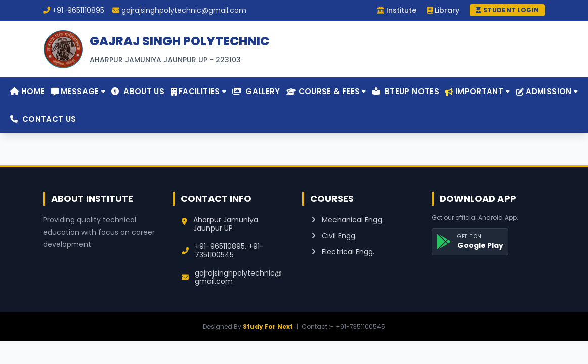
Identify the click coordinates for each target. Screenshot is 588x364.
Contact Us (43, 119)
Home (27, 91)
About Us (138, 91)
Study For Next (268, 326)
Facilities (199, 91)
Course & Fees (326, 91)
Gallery (256, 91)
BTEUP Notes (406, 91)
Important (477, 91)
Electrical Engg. (343, 252)
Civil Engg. (334, 236)
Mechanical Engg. (347, 220)
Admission (547, 91)
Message (78, 91)
